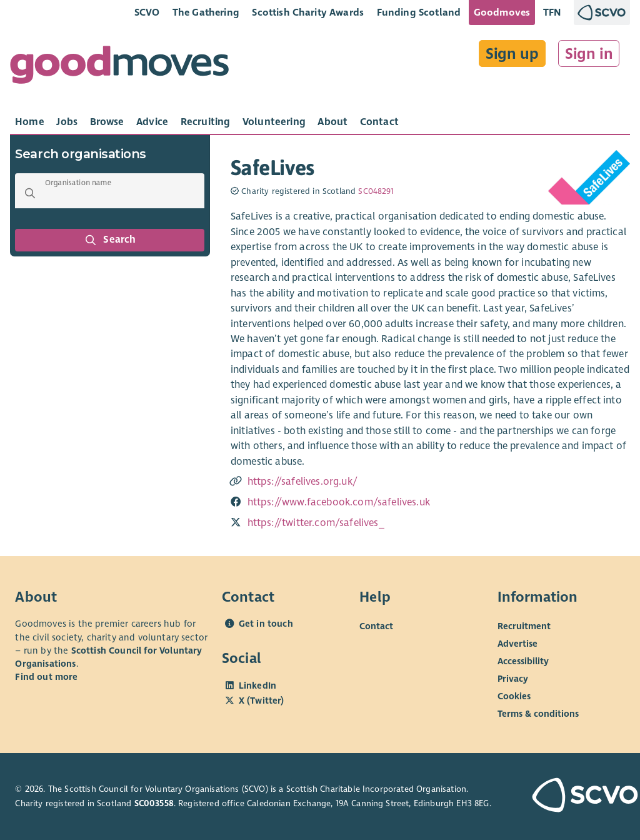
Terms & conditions (538, 714)
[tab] (30, 122)
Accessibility (523, 661)
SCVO (147, 12)
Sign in (589, 54)
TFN (552, 12)
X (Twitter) (262, 701)
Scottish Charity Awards (308, 12)
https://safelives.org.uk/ (302, 482)
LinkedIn (257, 686)
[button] (30, 193)
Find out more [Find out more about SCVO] (46, 677)
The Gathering (206, 12)
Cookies (514, 696)
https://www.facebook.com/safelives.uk (339, 502)
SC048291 (376, 191)
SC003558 (154, 803)
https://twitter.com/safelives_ (316, 523)
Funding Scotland (419, 12)
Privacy (513, 679)
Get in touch (266, 624)
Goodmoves (502, 12)
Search (110, 240)
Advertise (517, 644)
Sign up (512, 54)
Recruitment (524, 626)
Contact (376, 626)
